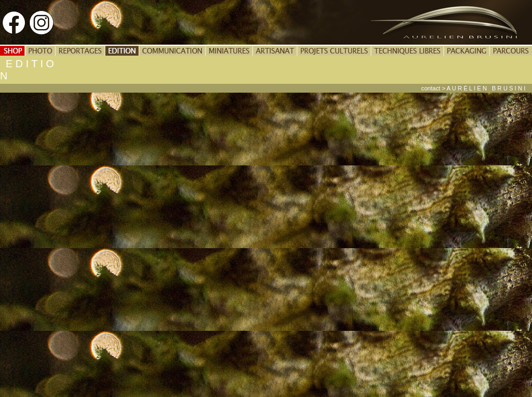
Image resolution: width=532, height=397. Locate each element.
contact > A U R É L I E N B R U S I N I (477, 88)
